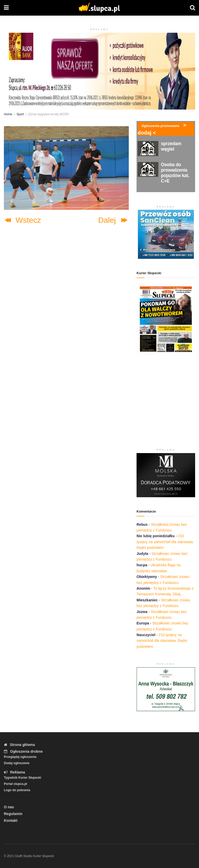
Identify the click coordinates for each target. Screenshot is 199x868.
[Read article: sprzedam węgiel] (148, 148)
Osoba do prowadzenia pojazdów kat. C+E (175, 173)
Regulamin (13, 814)
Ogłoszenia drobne (23, 751)
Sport (20, 114)
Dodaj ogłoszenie (17, 763)
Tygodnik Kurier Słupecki (23, 778)
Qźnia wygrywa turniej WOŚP (49, 114)
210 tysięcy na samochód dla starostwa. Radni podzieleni (165, 542)
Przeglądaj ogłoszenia (20, 757)
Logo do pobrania (17, 790)
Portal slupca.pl (15, 784)
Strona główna (19, 745)
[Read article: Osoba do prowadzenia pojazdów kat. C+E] (148, 169)
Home (8, 114)
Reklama (15, 772)
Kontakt (11, 820)
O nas (9, 807)
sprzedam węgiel (171, 146)
